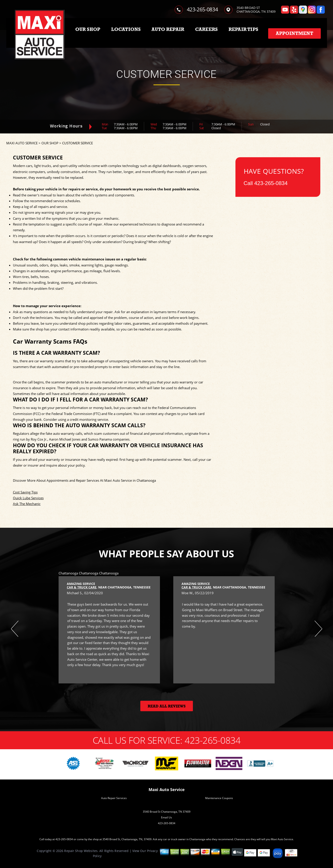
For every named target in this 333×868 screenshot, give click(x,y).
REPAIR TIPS (243, 29)
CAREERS (206, 29)
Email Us (166, 817)
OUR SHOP (88, 29)
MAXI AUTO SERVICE (22, 143)
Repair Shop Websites (81, 851)
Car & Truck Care (82, 587)
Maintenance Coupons (219, 798)
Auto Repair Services (114, 798)
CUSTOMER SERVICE (78, 143)
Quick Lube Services (28, 498)
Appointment (294, 33)
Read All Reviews (167, 706)
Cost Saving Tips (25, 492)
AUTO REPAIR (168, 29)
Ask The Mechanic (27, 504)
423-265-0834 (202, 9)
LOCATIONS (126, 29)
